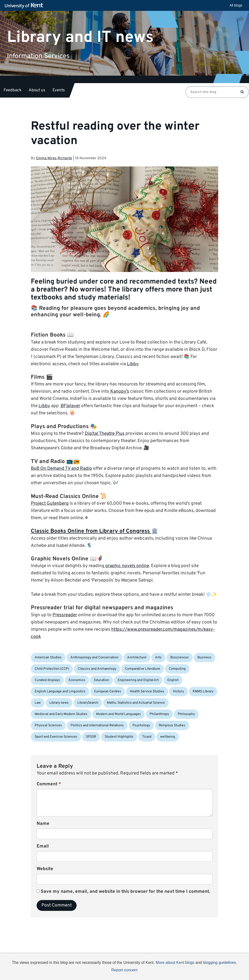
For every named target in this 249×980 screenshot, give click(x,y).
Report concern (124, 970)
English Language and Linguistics (60, 692)
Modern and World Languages (118, 714)
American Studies (48, 658)
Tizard (147, 737)
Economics (77, 680)
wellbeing (168, 737)
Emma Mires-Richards (54, 158)
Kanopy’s (119, 391)
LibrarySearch (88, 703)
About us (37, 90)
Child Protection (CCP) (52, 669)
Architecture (137, 658)
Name (43, 824)
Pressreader (65, 615)
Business (204, 658)
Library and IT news (80, 37)
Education (102, 680)
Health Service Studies (147, 692)
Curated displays (47, 680)
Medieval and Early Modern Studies (61, 714)
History (178, 692)
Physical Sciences (48, 725)
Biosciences (180, 658)
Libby (133, 364)
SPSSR (91, 737)
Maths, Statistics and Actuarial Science (136, 703)
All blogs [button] (236, 5)
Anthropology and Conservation (94, 658)
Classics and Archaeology (97, 669)
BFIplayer (70, 406)
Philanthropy (159, 714)
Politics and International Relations (97, 725)
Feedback (13, 90)
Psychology (141, 725)
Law (38, 703)
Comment (49, 784)
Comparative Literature (143, 669)
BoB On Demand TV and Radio (61, 469)
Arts (158, 658)
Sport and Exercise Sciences (56, 737)
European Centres (108, 692)
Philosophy (186, 714)
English (173, 680)
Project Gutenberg (50, 503)
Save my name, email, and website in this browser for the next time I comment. (125, 892)
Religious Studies (172, 725)
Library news (59, 703)
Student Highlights (119, 737)
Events (59, 90)
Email (43, 846)
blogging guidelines (220, 963)
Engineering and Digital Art (138, 680)
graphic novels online (127, 566)
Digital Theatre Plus (105, 434)
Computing (177, 669)
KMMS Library (203, 692)
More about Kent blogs (175, 963)
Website (45, 869)
